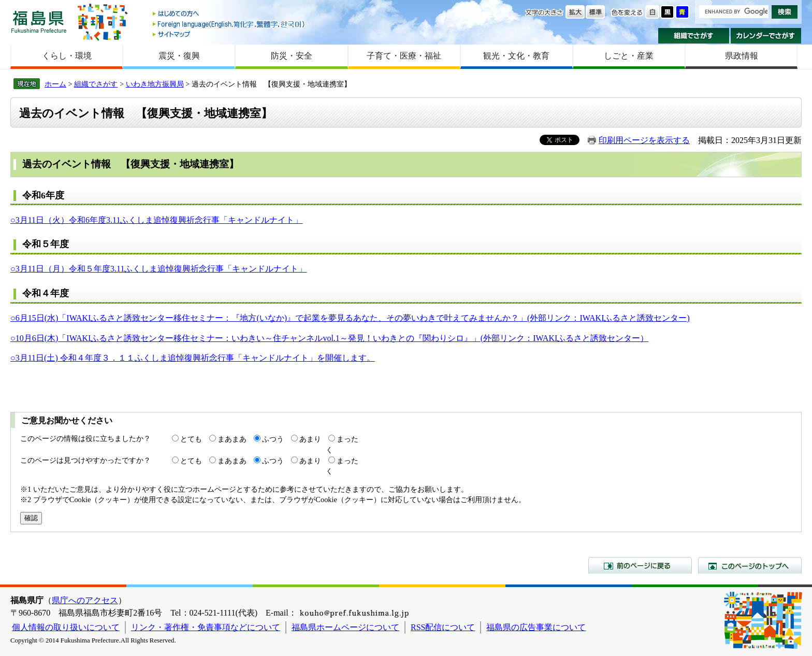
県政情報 (742, 56)
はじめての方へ (229, 14)
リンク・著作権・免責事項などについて (206, 627)
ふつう (273, 439)
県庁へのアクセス (85, 600)
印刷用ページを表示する (644, 140)
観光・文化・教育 (516, 56)
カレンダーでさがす (766, 36)
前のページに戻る (640, 565)
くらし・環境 (67, 56)
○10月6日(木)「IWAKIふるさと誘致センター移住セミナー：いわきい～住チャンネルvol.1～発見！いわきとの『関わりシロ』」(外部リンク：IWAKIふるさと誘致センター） (329, 338)
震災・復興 (179, 56)
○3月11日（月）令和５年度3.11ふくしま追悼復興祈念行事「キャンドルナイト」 (158, 269)
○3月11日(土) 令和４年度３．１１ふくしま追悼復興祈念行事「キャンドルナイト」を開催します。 (193, 358)
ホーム (55, 84)
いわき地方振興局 (155, 84)
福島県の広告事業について (536, 627)
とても (191, 439)
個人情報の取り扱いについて (66, 627)
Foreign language (229, 24)
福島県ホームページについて (345, 627)
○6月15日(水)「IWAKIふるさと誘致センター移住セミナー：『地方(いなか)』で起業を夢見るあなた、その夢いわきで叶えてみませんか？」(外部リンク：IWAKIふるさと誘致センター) (350, 318)
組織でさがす (694, 36)
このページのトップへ (750, 565)
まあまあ (232, 439)
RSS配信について (443, 627)
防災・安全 (292, 56)
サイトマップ (229, 34)
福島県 (39, 22)
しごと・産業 (629, 56)
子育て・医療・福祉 (404, 56)
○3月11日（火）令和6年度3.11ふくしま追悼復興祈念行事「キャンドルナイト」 (156, 220)
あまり (310, 439)
